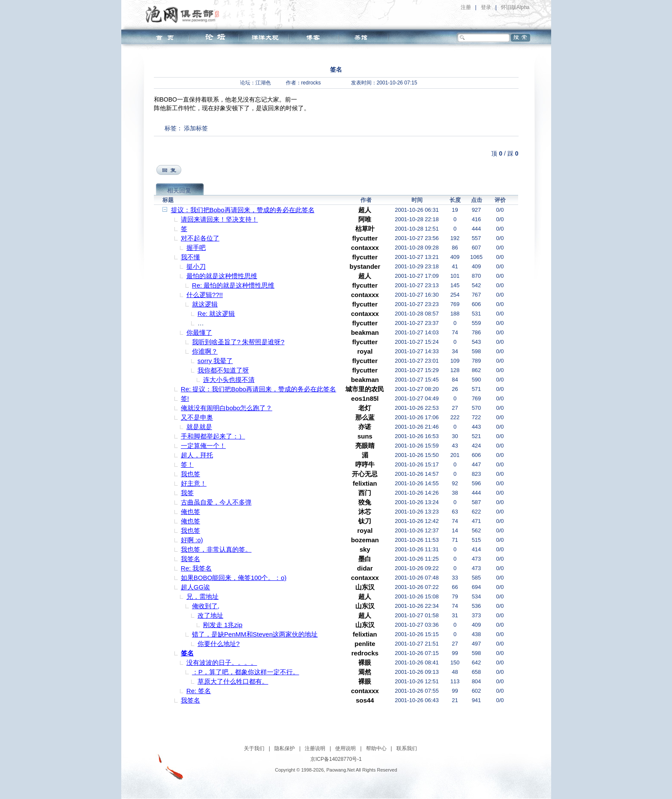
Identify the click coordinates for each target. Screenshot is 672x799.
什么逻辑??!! (205, 295)
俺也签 (190, 512)
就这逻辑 (205, 304)
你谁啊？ (205, 351)
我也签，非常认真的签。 (216, 549)
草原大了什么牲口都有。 (233, 681)
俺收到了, (206, 606)
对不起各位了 (200, 238)
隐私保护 (285, 748)
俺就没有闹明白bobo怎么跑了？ (226, 408)
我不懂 (190, 257)
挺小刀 (196, 266)
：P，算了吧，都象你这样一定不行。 (246, 672)
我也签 (190, 474)
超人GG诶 (195, 587)
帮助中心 (376, 748)
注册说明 (315, 748)
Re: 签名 (199, 691)
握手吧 (196, 248)
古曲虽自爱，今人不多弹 (216, 502)
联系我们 (407, 748)
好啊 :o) (192, 540)
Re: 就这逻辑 (216, 314)
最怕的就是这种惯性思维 (222, 276)
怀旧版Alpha (515, 7)
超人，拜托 (197, 455)
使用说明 (345, 748)
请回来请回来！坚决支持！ (219, 219)
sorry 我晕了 (215, 361)
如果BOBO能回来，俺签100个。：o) (234, 578)
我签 (187, 493)
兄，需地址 (202, 596)
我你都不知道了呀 (223, 370)
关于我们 (254, 748)
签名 (187, 653)
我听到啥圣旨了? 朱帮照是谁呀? (238, 342)
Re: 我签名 (196, 568)
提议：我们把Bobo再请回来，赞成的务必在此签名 (243, 210)
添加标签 (196, 128)
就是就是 (199, 427)
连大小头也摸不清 (229, 380)
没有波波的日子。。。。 (222, 662)
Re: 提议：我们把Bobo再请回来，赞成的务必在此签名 (259, 389)
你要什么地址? (219, 644)
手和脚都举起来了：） (213, 436)
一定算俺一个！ (203, 446)
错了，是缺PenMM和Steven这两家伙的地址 (255, 634)
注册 (466, 7)
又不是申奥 (197, 417)
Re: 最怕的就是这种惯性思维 (233, 285)
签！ (187, 464)
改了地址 (210, 615)
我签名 (190, 559)
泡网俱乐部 (184, 14)
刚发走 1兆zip (223, 625)
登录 (486, 7)
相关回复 (179, 190)
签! (185, 398)
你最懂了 (199, 332)
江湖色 (263, 83)
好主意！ (194, 483)
